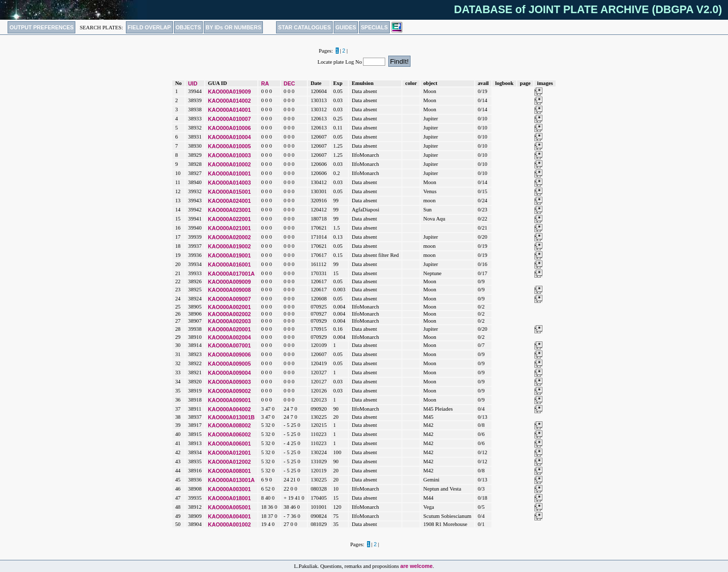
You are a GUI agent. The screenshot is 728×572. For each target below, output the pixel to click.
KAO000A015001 (229, 192)
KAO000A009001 (229, 400)
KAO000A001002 (229, 524)
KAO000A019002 (229, 246)
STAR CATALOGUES (304, 27)
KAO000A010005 (229, 146)
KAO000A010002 (229, 164)
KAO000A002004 (229, 337)
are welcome (417, 566)
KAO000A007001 (229, 345)
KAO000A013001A (231, 480)
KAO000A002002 (229, 314)
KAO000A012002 (229, 462)
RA (265, 83)
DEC (289, 83)
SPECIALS (374, 27)
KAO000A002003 (229, 321)
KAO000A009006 (229, 355)
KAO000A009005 (229, 364)
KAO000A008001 (229, 471)
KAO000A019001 (229, 255)
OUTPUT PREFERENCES (42, 27)
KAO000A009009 (229, 282)
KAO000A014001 (229, 110)
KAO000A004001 (229, 516)
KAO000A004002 (229, 409)
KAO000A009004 (229, 373)
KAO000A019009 (229, 92)
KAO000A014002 (229, 101)
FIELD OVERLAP (149, 27)
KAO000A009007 (229, 299)
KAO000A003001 (229, 489)
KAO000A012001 (229, 453)
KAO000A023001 (229, 210)
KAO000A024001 (229, 201)
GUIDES (346, 27)
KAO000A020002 (229, 237)
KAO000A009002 (229, 391)
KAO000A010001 (229, 173)
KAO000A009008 (229, 290)
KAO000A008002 (229, 425)
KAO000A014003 (229, 183)
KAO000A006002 (229, 434)
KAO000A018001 (229, 498)
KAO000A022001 (229, 219)
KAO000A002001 (229, 307)
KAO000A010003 (229, 155)
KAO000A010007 (229, 119)
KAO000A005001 (229, 507)
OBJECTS (188, 27)
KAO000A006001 (229, 444)
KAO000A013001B (231, 417)
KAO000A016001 (229, 265)
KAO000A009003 (229, 382)
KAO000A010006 (229, 128)
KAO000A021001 (229, 228)
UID (193, 83)
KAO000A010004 (229, 137)
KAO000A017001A (231, 274)
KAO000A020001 (229, 329)
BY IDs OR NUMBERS (234, 27)
